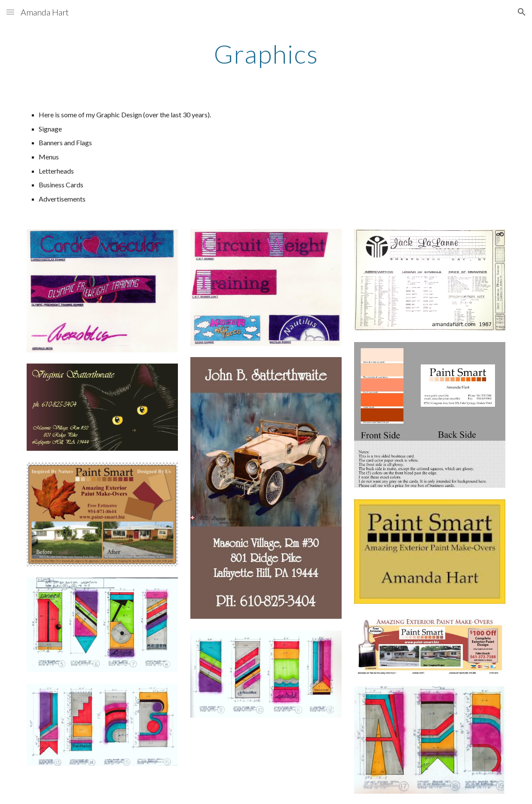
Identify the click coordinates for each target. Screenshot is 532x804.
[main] (266, 54)
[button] (10, 12)
